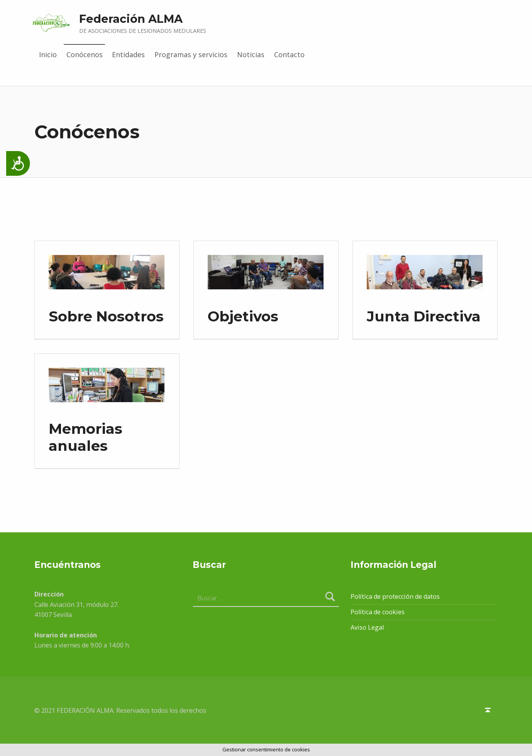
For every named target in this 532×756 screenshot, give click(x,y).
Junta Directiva (424, 316)
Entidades (128, 54)
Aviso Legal (367, 627)
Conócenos (85, 54)
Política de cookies (378, 612)
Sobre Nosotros (106, 316)
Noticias (251, 54)
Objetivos (243, 316)
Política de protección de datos (395, 596)
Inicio (48, 54)
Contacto (289, 54)
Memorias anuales (86, 437)
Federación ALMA (131, 19)
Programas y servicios (191, 54)
